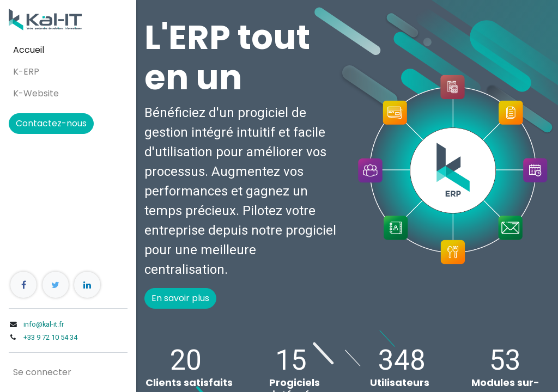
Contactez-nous (51, 123)
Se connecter (42, 372)
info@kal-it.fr (44, 324)
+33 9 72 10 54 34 (50, 337)
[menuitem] (68, 50)
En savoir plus (180, 298)
